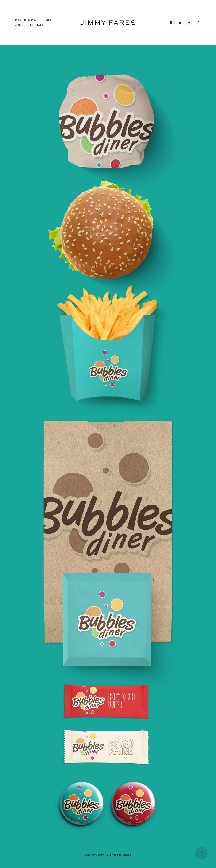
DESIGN (47, 20)
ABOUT (20, 25)
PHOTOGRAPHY (26, 20)
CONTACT (37, 25)
